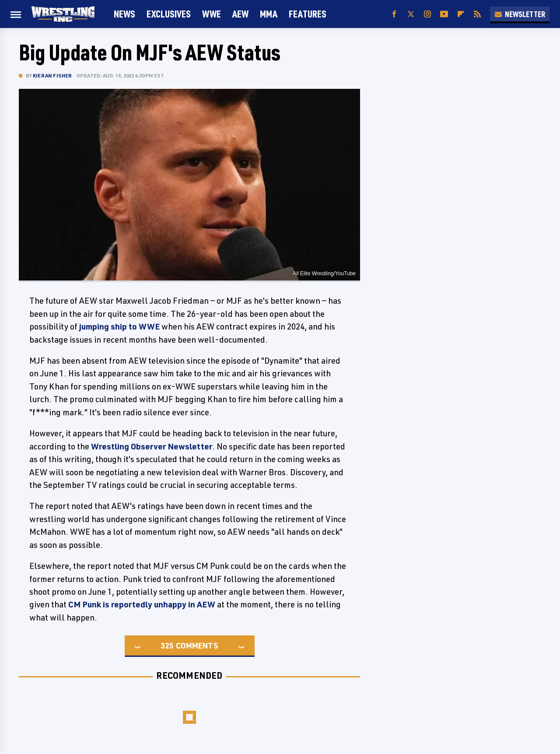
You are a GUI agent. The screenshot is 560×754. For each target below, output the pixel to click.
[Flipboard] (461, 14)
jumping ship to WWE (119, 326)
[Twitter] (411, 14)
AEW (240, 14)
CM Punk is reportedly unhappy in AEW (142, 604)
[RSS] (477, 14)
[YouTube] (444, 14)
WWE (212, 14)
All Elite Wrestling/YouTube (324, 274)
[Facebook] (394, 14)
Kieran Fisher (52, 75)
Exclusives (169, 14)
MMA (269, 14)
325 (167, 645)
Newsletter (520, 14)
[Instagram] (427, 14)
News (124, 14)
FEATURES (308, 14)
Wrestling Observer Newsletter (152, 446)
